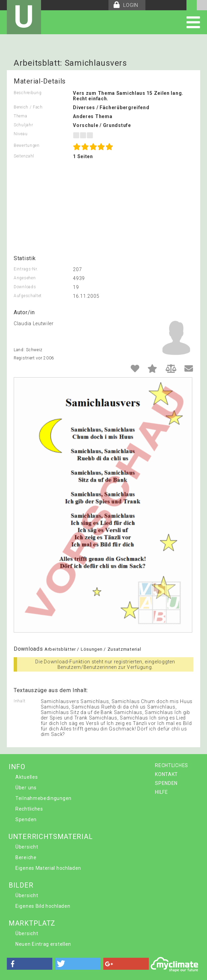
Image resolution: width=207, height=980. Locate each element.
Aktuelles (27, 777)
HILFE (161, 792)
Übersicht (27, 847)
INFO (17, 767)
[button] (30, 964)
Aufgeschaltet (28, 296)
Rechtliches (29, 809)
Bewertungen (27, 145)
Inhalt (20, 701)
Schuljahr (23, 125)
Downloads (25, 287)
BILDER (21, 885)
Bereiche (26, 857)
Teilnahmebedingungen (43, 798)
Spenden (26, 819)
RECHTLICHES (172, 765)
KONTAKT (166, 774)
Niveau (21, 134)
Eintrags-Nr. (26, 269)
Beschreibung (28, 93)
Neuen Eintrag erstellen (43, 944)
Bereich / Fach (28, 107)
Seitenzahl (24, 156)
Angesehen (25, 278)
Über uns (26, 788)
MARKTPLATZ (32, 923)
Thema (21, 116)
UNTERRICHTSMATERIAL (50, 837)
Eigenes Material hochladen (48, 868)
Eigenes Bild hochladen (43, 906)
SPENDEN (166, 783)
